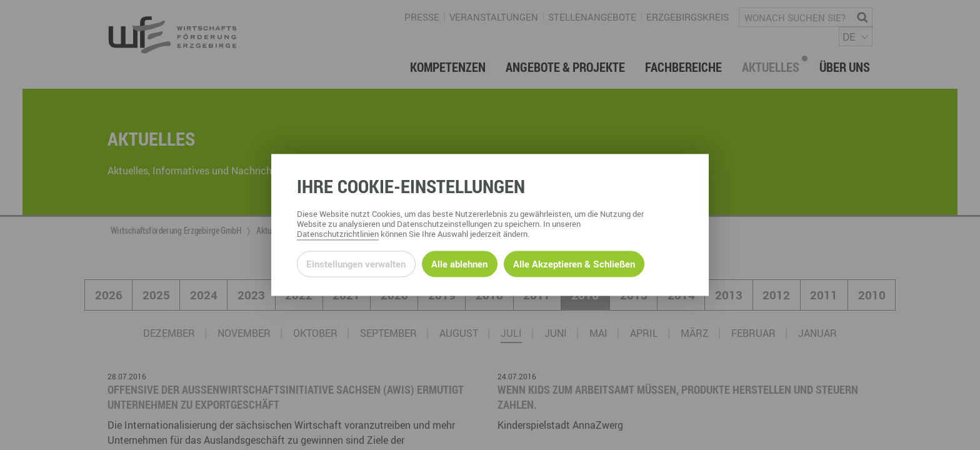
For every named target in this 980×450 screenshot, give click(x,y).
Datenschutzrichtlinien (338, 234)
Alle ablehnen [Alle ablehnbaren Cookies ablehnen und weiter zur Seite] (459, 264)
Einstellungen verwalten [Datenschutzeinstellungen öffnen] (356, 264)
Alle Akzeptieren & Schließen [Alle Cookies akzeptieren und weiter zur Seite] (574, 264)
